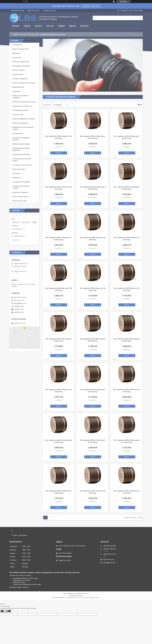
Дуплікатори (17, 53)
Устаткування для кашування (22, 165)
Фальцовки (16, 173)
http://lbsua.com (19, 300)
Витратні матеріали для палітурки (24, 83)
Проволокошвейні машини (21, 144)
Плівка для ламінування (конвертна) (21, 97)
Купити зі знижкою (91, 6)
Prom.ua (87, 594)
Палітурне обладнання (20, 79)
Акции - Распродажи (20, 535)
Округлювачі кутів (18, 87)
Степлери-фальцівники (20, 110)
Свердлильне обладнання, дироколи (21, 139)
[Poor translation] (8, 611)
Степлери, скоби (18, 115)
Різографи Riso (18, 45)
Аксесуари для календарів (21, 182)
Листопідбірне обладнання (21, 66)
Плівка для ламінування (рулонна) (24, 102)
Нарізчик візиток (18, 74)
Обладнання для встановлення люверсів (23, 128)
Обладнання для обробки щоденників (21, 149)
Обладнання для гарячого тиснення (21, 187)
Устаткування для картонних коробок (22, 160)
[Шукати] (141, 18)
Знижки (61, 26)
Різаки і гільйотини (19, 70)
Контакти (84, 26)
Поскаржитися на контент (74, 598)
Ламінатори (16, 91)
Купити (59, 153)
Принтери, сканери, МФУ (21, 62)
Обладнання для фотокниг (21, 154)
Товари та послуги (20, 34)
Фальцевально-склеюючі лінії (22, 106)
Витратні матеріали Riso (21, 49)
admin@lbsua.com (20, 303)
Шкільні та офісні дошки (20, 197)
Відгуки (72, 26)
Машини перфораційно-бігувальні (24, 119)
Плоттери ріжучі (18, 133)
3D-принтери (17, 57)
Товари (27, 26)
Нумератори (17, 178)
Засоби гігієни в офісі (20, 201)
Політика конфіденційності (91, 598)
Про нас (50, 26)
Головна (15, 26)
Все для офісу (34, 34)
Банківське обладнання (20, 192)
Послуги (38, 26)
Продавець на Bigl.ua (76, 596)
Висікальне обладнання (20, 123)
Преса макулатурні (19, 169)
